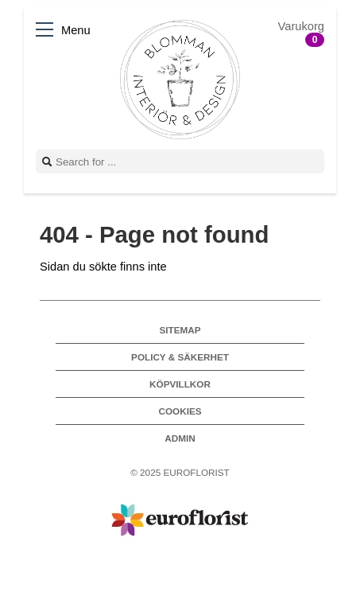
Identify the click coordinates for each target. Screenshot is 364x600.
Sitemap (180, 330)
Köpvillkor (180, 384)
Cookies (180, 411)
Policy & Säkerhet (180, 357)
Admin (180, 438)
